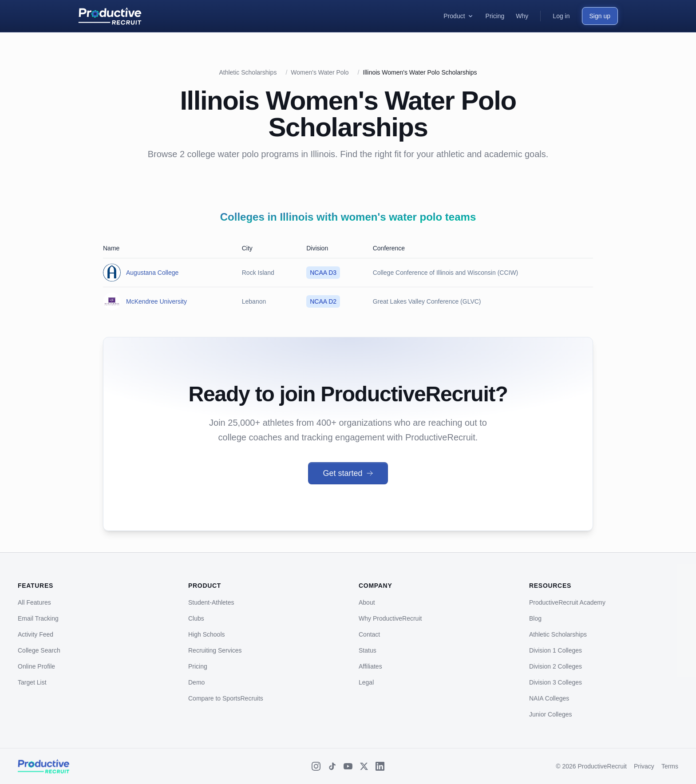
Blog (535, 618)
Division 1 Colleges (556, 650)
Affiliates (370, 666)
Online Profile (36, 666)
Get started (348, 473)
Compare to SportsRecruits (226, 698)
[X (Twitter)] (364, 766)
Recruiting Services (215, 650)
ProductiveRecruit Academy (567, 602)
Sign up (600, 16)
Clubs (196, 618)
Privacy (644, 766)
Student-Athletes (211, 602)
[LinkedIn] (380, 766)
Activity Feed (36, 634)
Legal (366, 682)
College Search (39, 650)
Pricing (198, 666)
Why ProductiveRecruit (390, 618)
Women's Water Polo (320, 72)
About (367, 602)
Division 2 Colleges (556, 666)
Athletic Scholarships (248, 72)
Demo (196, 682)
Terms (670, 766)
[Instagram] (316, 766)
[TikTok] (332, 766)
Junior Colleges (551, 714)
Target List (32, 682)
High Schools (207, 634)
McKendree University (156, 301)
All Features (34, 602)
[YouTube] (348, 766)
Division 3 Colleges (556, 682)
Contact (369, 634)
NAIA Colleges (549, 698)
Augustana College (152, 273)
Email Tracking (38, 618)
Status (368, 650)
